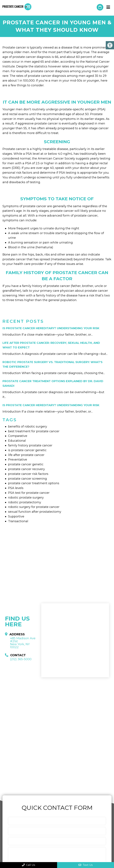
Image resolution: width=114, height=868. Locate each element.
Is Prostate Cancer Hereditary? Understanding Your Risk (51, 328)
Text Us (86, 865)
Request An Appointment (100, 7)
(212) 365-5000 (93, 7)
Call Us (28, 865)
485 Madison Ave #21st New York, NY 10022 (23, 643)
